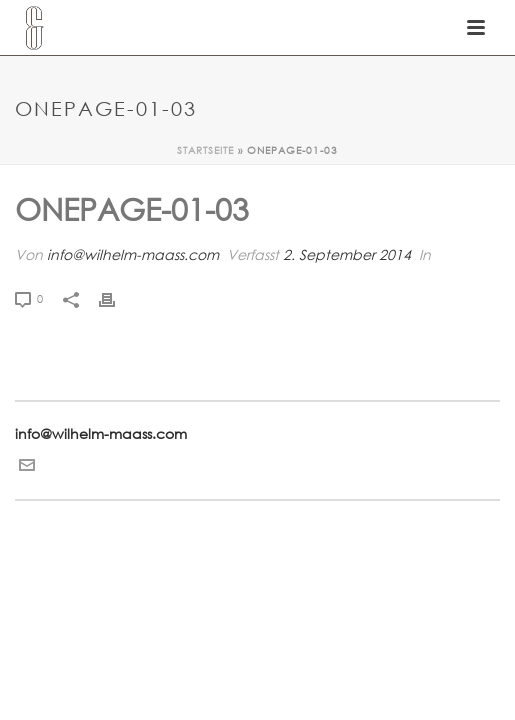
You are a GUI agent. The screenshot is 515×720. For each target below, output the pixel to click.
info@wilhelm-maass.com (133, 254)
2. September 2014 (347, 254)
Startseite (205, 150)
